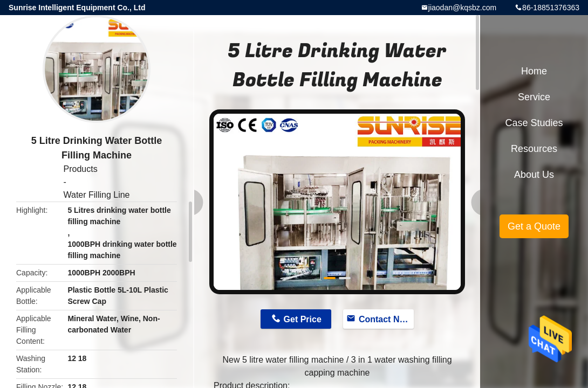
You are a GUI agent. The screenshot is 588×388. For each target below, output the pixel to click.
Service (534, 97)
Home (534, 71)
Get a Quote (534, 226)
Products (80, 169)
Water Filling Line (96, 195)
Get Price (303, 319)
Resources (534, 149)
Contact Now (385, 319)
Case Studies (534, 123)
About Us (534, 175)
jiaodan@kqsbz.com (462, 8)
